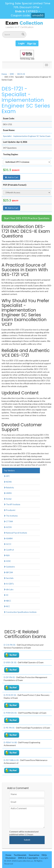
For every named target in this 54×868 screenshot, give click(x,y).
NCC (7, 606)
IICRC (7, 561)
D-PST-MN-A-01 (11, 760)
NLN (7, 555)
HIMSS (8, 493)
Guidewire (9, 567)
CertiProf (9, 550)
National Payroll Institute (15, 533)
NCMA (8, 482)
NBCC (7, 601)
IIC (6, 595)
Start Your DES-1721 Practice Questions (27, 218)
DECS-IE (21, 74)
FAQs (44, 855)
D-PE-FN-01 (9, 728)
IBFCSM (8, 572)
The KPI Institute (12, 504)
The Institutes (11, 516)
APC (7, 476)
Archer (8, 499)
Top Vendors (9, 471)
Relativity (9, 488)
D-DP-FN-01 (9, 677)
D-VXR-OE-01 (10, 662)
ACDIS (8, 527)
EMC (12, 74)
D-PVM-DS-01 (10, 713)
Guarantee (34, 855)
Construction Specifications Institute (20, 612)
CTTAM (8, 521)
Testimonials (20, 855)
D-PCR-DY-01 (10, 695)
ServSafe (9, 578)
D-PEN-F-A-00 (10, 742)
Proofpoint (10, 510)
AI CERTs (9, 584)
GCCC (8, 544)
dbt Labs (9, 589)
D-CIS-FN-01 (10, 645)
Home (4, 74)
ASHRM (8, 538)
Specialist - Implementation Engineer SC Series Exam (27, 136)
